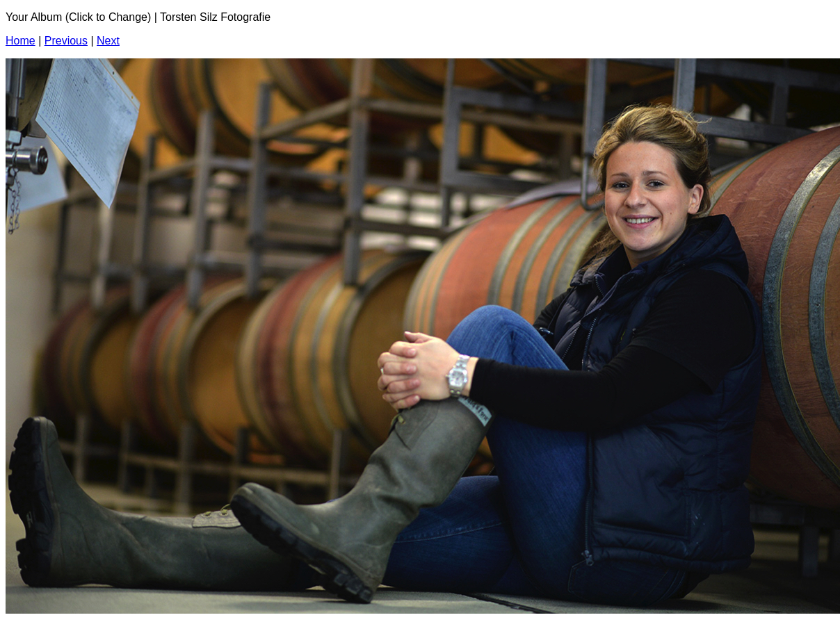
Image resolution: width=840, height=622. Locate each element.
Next (108, 41)
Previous (66, 41)
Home (21, 41)
